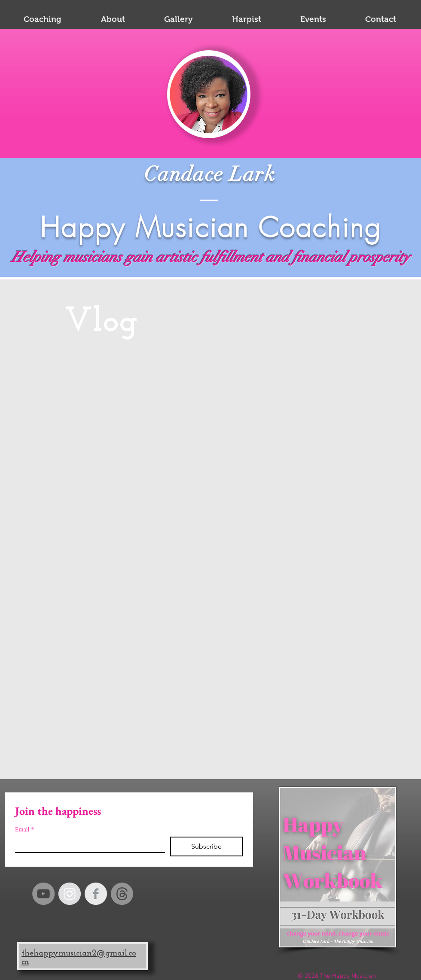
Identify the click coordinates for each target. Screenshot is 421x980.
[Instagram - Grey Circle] (70, 894)
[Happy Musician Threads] (122, 894)
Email (24, 830)
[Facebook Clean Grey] (96, 894)
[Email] (87, 844)
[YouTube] (43, 894)
